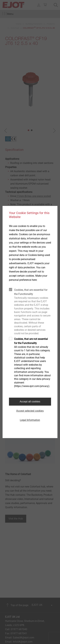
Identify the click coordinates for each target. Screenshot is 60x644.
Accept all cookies (30, 402)
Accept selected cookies (30, 411)
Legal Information (30, 420)
